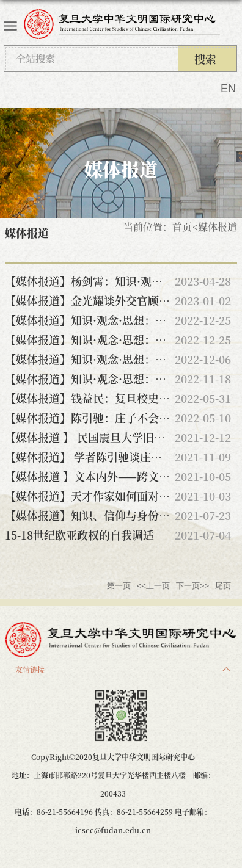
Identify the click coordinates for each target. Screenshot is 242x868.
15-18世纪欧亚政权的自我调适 (79, 535)
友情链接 (30, 669)
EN (228, 89)
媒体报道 (218, 227)
